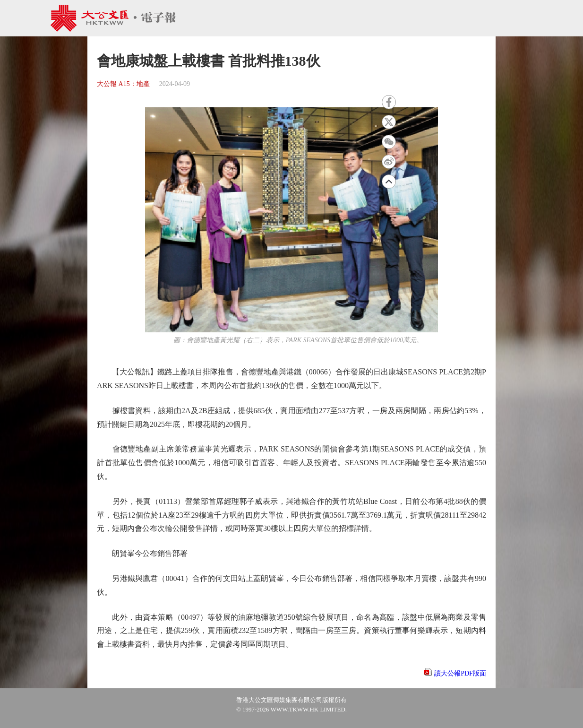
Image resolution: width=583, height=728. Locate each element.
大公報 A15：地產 (123, 84)
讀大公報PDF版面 (460, 673)
